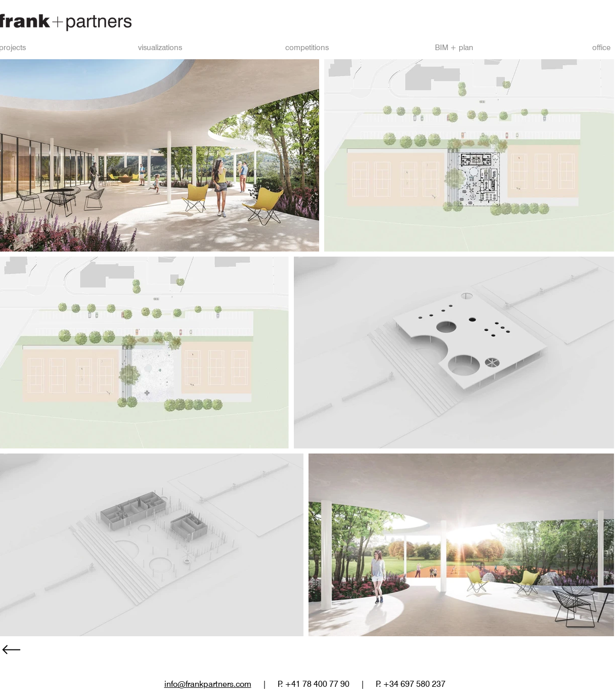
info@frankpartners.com (208, 684)
